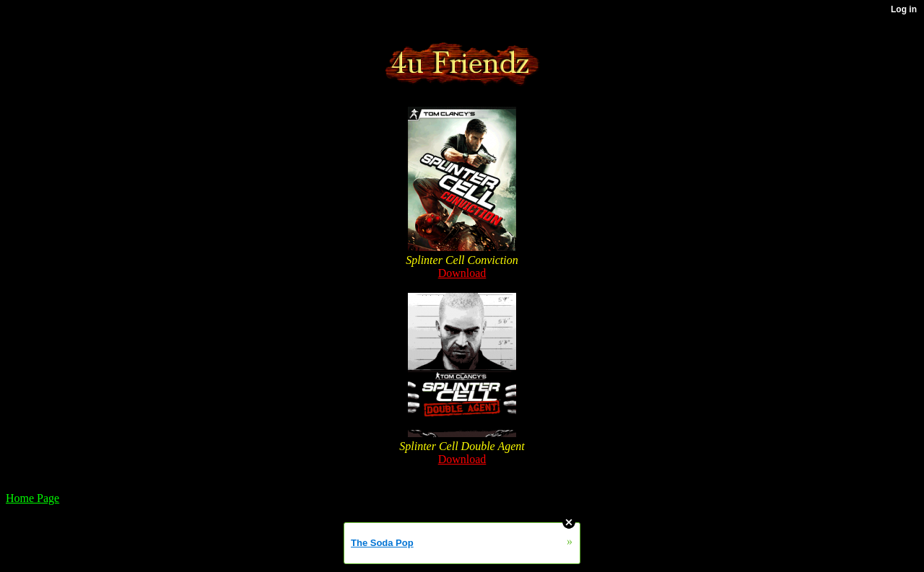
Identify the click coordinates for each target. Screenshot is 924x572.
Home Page (32, 498)
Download (462, 273)
